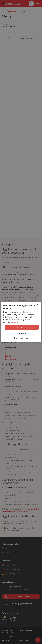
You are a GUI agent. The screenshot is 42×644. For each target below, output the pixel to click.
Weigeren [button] (22, 333)
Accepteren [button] (22, 327)
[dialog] (21, 322)
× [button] (37, 305)
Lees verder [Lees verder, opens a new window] (18, 322)
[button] (21, 338)
